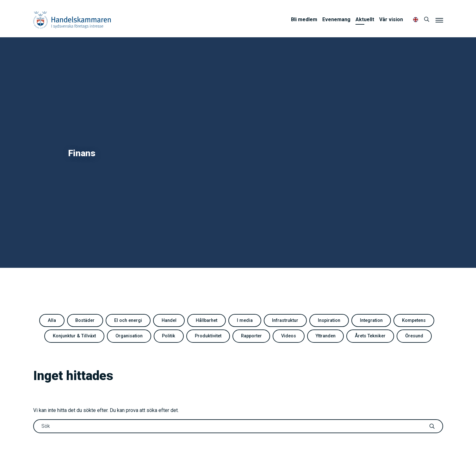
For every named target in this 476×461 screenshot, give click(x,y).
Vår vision (391, 19)
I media (245, 320)
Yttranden (326, 336)
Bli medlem (304, 19)
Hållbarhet (207, 320)
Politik (169, 336)
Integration (371, 320)
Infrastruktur (285, 320)
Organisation (129, 336)
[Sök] (427, 20)
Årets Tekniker (370, 336)
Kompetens (414, 320)
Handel (169, 320)
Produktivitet (208, 336)
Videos (289, 336)
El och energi (128, 320)
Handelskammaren (72, 20)
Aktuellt (365, 19)
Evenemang (336, 19)
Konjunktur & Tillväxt (74, 336)
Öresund (414, 336)
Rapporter (251, 336)
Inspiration (329, 320)
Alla (52, 320)
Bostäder (85, 320)
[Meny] (439, 20)
